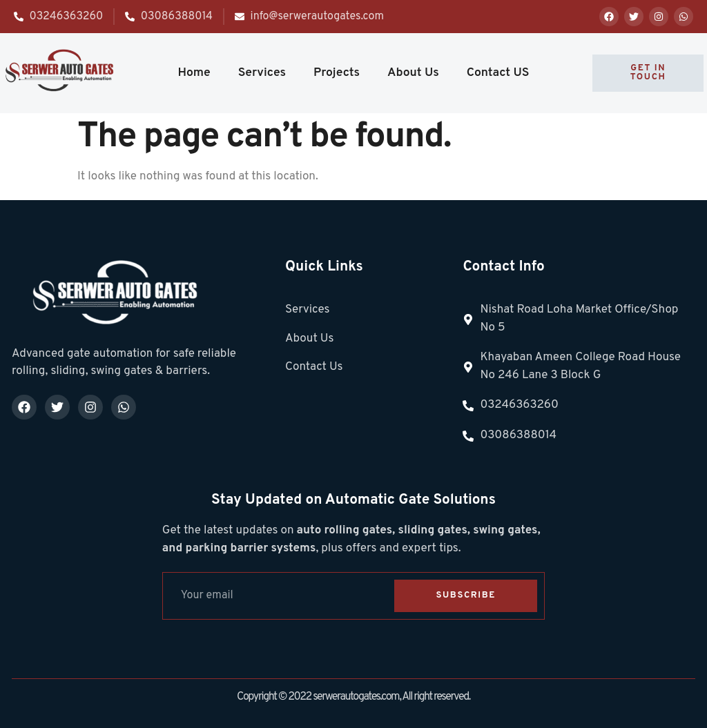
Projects (337, 73)
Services (262, 73)
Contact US (498, 73)
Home (194, 73)
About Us (413, 73)
